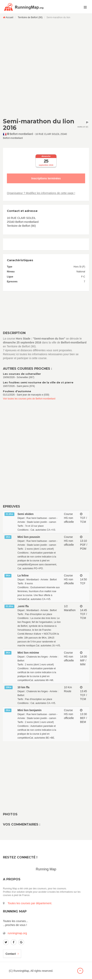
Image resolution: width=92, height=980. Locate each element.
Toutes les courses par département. (30, 903)
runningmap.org (17, 933)
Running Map (46, 869)
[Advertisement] (46, 68)
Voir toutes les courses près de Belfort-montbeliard (29, 399)
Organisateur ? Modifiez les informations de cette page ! (41, 193)
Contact (12, 954)
